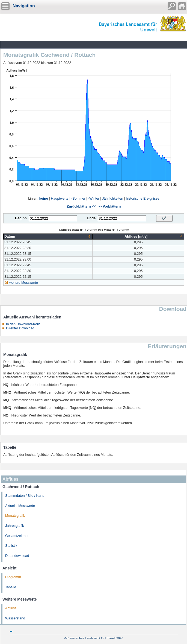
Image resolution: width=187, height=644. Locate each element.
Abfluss (11, 608)
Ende (91, 218)
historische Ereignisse (143, 199)
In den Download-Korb (23, 324)
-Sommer (78, 199)
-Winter (94, 199)
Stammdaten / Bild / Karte (25, 496)
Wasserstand (15, 618)
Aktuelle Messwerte (20, 506)
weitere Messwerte (24, 283)
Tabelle (11, 587)
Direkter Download (20, 328)
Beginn (21, 218)
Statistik (11, 546)
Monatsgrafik (15, 516)
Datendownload (17, 556)
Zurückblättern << (81, 206)
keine (44, 199)
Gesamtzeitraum (18, 536)
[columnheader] (48, 236)
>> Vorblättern (109, 206)
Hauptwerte (60, 199)
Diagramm (13, 577)
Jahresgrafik (15, 526)
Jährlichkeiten (113, 199)
